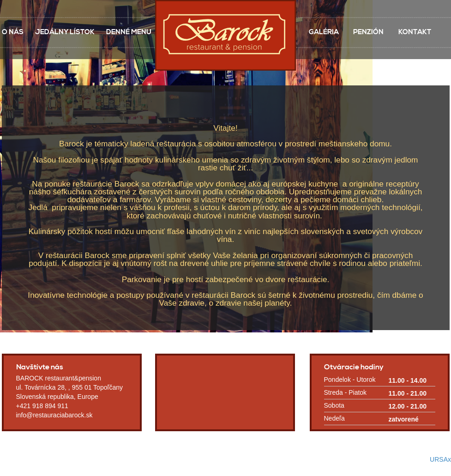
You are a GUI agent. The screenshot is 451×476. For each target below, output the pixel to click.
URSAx (440, 459)
